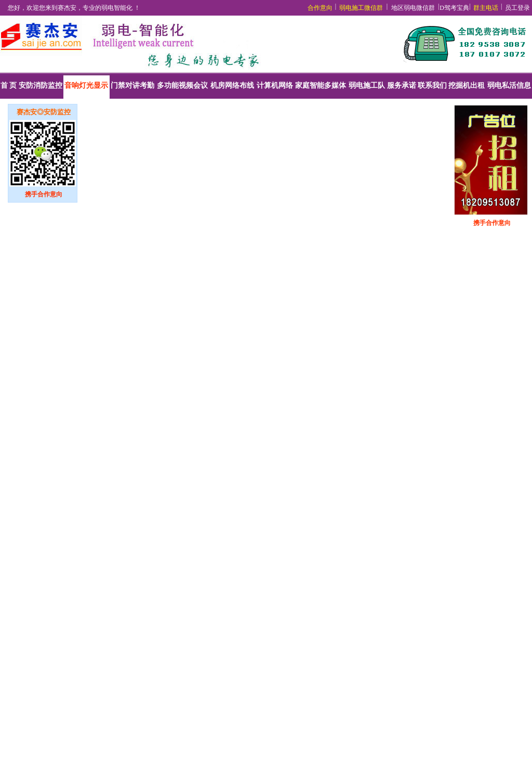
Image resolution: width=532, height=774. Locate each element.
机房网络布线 (232, 85)
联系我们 (432, 85)
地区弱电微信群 (413, 8)
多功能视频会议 (182, 85)
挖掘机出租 (467, 85)
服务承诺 (402, 85)
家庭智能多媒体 (321, 85)
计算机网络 (275, 85)
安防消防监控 (41, 85)
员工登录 (517, 8)
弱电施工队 (367, 85)
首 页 (9, 85)
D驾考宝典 (454, 8)
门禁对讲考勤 (132, 85)
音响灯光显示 (86, 85)
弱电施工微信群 (361, 8)
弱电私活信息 (509, 85)
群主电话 (486, 8)
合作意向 (320, 8)
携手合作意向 (44, 194)
